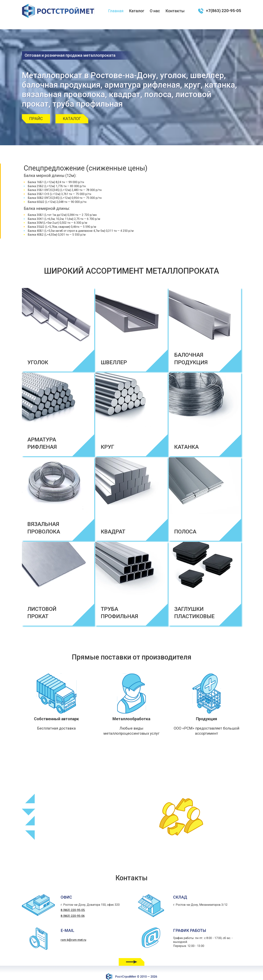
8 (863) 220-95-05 (73, 903)
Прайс (36, 111)
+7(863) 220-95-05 (223, 11)
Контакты (175, 11)
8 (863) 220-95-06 (73, 908)
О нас (155, 11)
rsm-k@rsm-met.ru (73, 932)
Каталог (137, 11)
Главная (116, 11)
